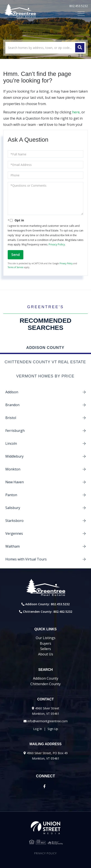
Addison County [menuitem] (46, 678)
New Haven (15, 482)
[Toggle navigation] (81, 14)
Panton (11, 495)
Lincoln (11, 443)
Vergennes (14, 533)
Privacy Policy (57, 244)
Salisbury (13, 508)
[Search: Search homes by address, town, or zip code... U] (45, 48)
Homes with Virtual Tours (26, 559)
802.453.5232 (79, 6)
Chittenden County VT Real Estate (45, 362)
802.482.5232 (63, 612)
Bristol (11, 418)
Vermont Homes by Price (45, 376)
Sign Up (53, 729)
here (76, 112)
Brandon (12, 405)
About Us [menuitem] (46, 654)
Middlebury (14, 456)
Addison (12, 392)
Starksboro (14, 521)
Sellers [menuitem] (46, 649)
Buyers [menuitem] (45, 643)
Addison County (45, 348)
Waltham (13, 546)
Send (16, 255)
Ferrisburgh (15, 431)
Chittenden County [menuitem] (45, 684)
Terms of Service (16, 267)
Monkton (13, 469)
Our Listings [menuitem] (46, 638)
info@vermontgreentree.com (48, 721)
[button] (80, 48)
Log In (38, 729)
